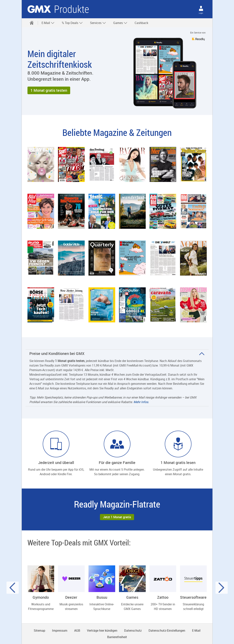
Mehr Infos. (141, 402)
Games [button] (120, 23)
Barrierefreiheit (117, 637)
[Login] (201, 8)
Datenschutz (133, 630)
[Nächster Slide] (222, 588)
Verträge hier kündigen (102, 630)
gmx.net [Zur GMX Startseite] (39, 9)
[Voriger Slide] (13, 588)
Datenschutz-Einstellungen (167, 630)
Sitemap (39, 630)
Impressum (60, 630)
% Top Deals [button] (72, 23)
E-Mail (196, 630)
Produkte (72, 9)
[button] (49, 90)
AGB (77, 630)
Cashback (141, 23)
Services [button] (98, 23)
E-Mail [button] (48, 23)
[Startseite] (32, 23)
